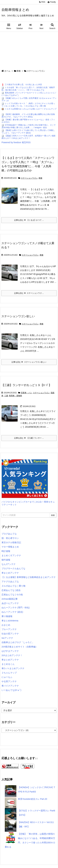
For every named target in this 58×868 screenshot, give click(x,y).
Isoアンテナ (7, 638)
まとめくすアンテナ (11, 555)
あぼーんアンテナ (10, 603)
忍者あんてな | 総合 (11, 590)
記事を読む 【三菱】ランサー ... (29, 438)
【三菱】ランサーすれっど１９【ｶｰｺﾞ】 (26, 385)
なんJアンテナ (9, 564)
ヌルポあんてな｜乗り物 (13, 586)
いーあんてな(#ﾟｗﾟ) (11, 690)
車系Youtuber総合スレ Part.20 (33, 799)
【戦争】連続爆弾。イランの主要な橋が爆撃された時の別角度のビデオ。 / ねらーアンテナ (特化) (28, 116)
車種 (19, 71)
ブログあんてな (9, 534)
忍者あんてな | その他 (12, 595)
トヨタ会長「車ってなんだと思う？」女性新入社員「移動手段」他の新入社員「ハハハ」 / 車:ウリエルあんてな (28, 89)
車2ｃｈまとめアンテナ (13, 668)
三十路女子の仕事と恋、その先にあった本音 (23, 85)
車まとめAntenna (10, 621)
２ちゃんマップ (9, 673)
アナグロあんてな (10, 582)
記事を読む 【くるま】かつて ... (29, 220)
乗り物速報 (7, 616)
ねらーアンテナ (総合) (12, 612)
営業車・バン (26, 393)
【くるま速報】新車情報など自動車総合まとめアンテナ (29, 577)
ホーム (7, 71)
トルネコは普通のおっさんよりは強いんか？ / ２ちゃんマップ (31, 109)
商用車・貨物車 (15, 396)
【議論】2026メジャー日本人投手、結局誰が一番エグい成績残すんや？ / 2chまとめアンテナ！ (28, 137)
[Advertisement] (29, 49)
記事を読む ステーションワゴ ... (29, 293)
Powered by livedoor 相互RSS (16, 142)
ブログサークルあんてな (13, 568)
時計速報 (6, 551)
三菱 (6, 396)
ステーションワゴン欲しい (18, 316)
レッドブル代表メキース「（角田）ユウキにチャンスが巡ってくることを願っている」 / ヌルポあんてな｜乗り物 (28, 105)
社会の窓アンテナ (10, 634)
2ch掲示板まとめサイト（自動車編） (20, 647)
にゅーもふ (7, 677)
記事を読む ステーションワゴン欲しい (29, 362)
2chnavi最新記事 (10, 599)
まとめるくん (8, 664)
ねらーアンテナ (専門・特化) (16, 608)
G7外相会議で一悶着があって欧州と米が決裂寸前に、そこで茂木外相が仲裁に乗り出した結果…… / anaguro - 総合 (29, 126)
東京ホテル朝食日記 (11, 542)
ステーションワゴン (29, 178)
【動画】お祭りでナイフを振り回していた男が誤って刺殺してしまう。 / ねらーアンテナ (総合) (28, 132)
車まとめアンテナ (10, 573)
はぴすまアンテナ (10, 651)
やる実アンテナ (9, 681)
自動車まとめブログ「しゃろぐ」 (18, 642)
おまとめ (6, 625)
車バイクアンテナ (10, 686)
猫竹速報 (6, 560)
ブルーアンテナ (9, 629)
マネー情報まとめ (10, 547)
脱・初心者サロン (10, 538)
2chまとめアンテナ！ (12, 655)
